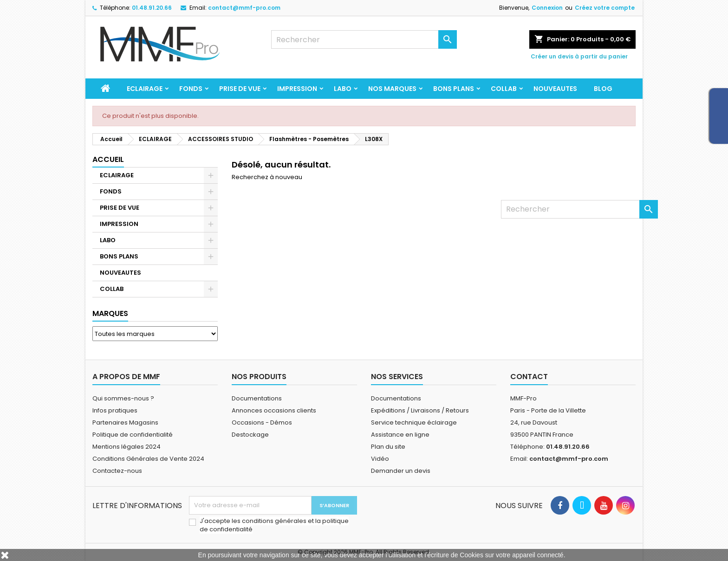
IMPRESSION (297, 89)
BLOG (603, 89)
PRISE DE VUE (240, 89)
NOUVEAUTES (555, 89)
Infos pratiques (115, 410)
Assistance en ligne (400, 435)
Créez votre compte (605, 8)
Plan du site (388, 447)
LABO (343, 89)
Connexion (547, 8)
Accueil (108, 159)
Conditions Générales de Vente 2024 (148, 459)
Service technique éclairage (414, 422)
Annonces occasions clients (274, 410)
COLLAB (504, 89)
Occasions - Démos (262, 422)
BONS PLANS (454, 89)
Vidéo (380, 459)
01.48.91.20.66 (152, 8)
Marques (110, 313)
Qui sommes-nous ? (123, 398)
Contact (529, 377)
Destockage (250, 435)
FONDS (191, 89)
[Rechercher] (364, 39)
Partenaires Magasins (125, 422)
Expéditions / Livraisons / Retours (420, 410)
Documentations (257, 398)
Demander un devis (401, 471)
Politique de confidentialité (133, 435)
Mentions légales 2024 (127, 447)
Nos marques (392, 89)
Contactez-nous (117, 471)
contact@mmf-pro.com (244, 8)
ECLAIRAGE (145, 89)
